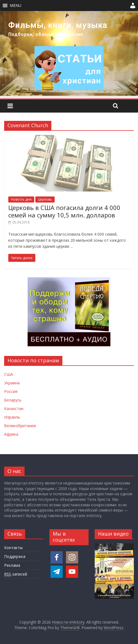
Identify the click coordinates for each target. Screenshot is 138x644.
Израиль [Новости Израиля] (12, 417)
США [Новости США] (9, 374)
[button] (15, 6)
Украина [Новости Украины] (12, 383)
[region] (69, 53)
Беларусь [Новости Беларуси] (13, 400)
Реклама (12, 565)
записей (16, 574)
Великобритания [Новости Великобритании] (20, 426)
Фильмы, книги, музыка (58, 25)
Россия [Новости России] (11, 391)
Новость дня (21, 199)
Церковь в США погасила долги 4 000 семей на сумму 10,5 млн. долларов (64, 211)
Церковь (45, 199)
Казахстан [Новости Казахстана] (14, 409)
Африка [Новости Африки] (11, 434)
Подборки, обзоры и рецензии (46, 34)
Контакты (13, 548)
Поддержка (15, 556)
